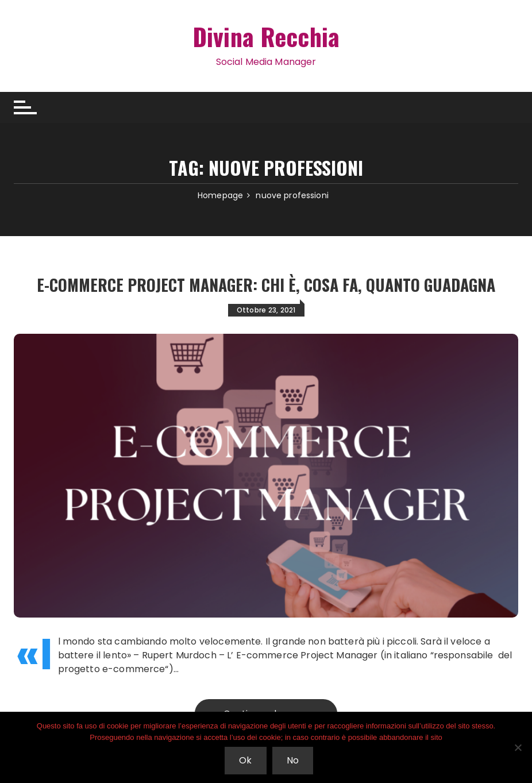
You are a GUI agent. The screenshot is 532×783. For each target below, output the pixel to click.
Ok (245, 760)
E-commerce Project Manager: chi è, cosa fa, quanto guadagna (266, 285)
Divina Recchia (266, 36)
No (293, 760)
